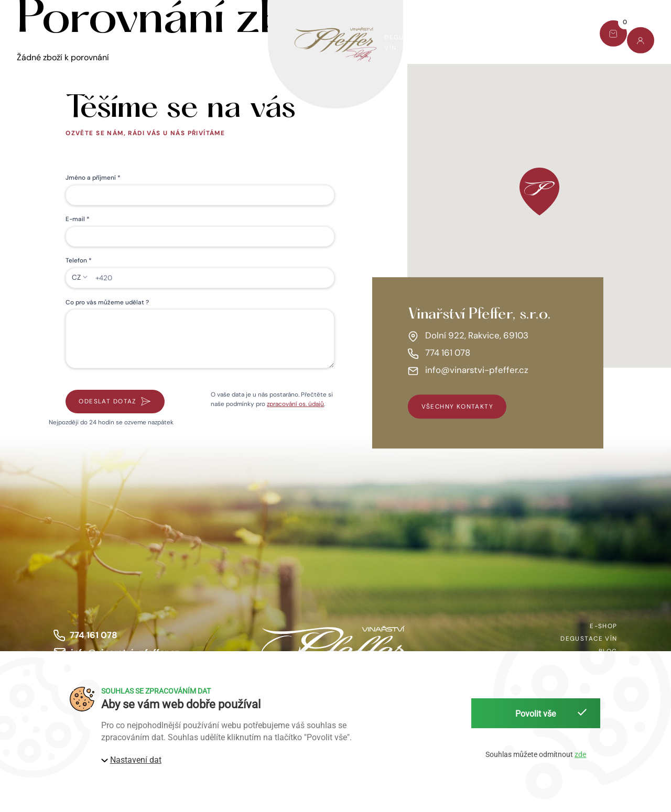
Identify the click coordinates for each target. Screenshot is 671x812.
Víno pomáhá (194, 42)
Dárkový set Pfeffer (106, 42)
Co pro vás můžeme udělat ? (107, 302)
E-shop (30, 42)
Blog (510, 37)
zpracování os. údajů (295, 404)
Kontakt (557, 37)
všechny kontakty (458, 407)
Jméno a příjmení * (93, 178)
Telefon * (79, 260)
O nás (465, 42)
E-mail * (78, 219)
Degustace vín (405, 42)
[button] (539, 192)
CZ (76, 277)
